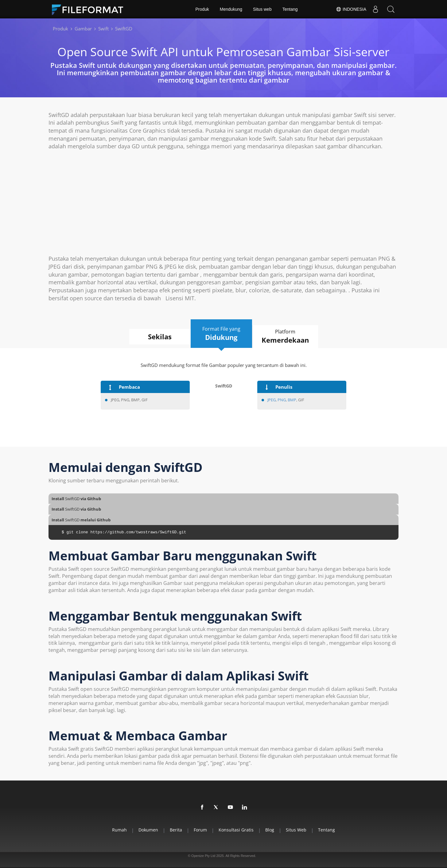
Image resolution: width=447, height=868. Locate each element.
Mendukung (231, 9)
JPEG (272, 400)
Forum (200, 830)
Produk (202, 9)
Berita (176, 830)
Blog (270, 830)
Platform (285, 337)
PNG (282, 400)
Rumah (119, 830)
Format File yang (221, 334)
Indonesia (351, 9)
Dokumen (148, 830)
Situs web (262, 9)
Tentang (290, 9)
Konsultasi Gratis (236, 830)
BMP (292, 400)
